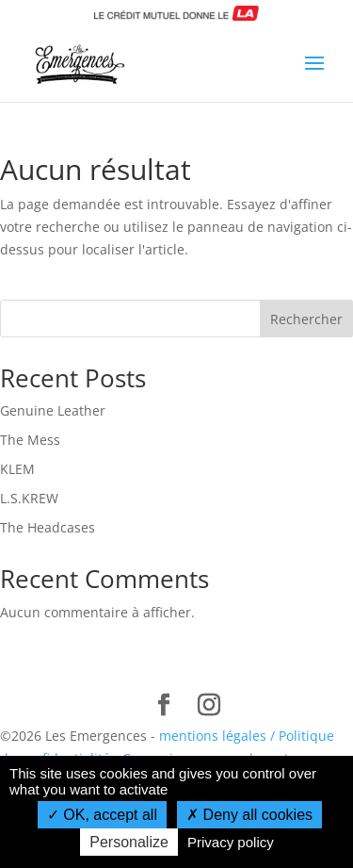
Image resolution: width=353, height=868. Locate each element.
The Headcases (48, 527)
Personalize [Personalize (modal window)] (129, 842)
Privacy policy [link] (231, 842)
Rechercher (306, 319)
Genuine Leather (53, 410)
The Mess (30, 440)
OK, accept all (102, 815)
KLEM (17, 469)
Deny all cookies (249, 815)
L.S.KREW (29, 498)
